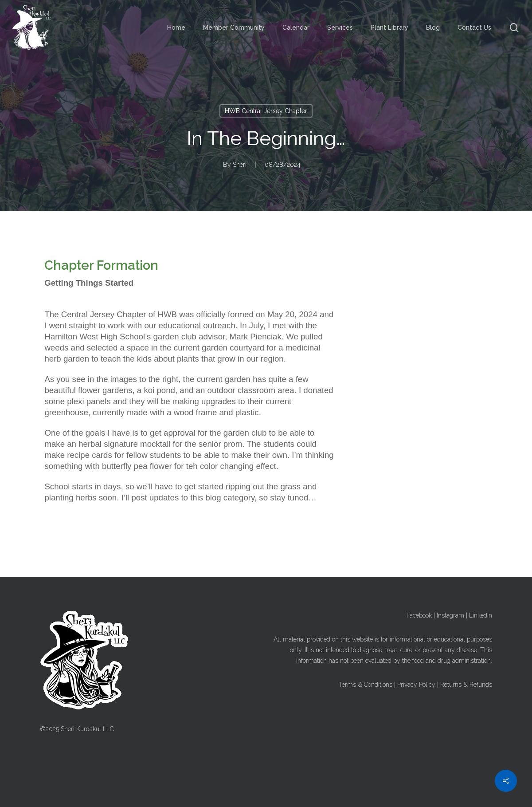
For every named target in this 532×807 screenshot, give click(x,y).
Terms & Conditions (366, 685)
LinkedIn (481, 615)
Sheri (240, 165)
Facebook (419, 615)
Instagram (450, 615)
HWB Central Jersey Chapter (266, 111)
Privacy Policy (416, 685)
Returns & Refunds (466, 685)
